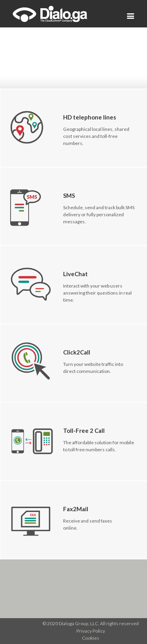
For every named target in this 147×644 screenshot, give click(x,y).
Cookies (91, 638)
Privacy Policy (91, 631)
